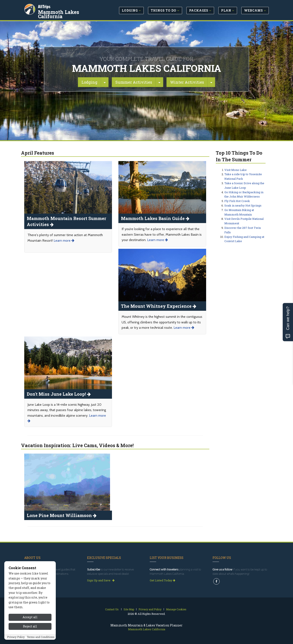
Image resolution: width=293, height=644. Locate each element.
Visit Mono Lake (236, 170)
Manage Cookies (176, 609)
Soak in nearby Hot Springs (243, 205)
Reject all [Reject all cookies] (30, 635)
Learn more (64, 241)
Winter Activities (187, 82)
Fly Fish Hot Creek (237, 201)
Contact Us (112, 609)
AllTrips (45, 6)
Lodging (89, 82)
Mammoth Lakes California (59, 14)
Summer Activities (134, 82)
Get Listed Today (162, 580)
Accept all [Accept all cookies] (30, 626)
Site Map (129, 609)
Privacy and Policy (150, 609)
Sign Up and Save (101, 580)
